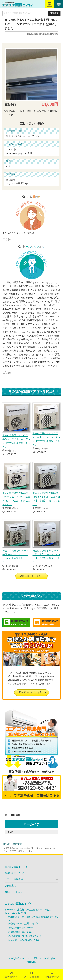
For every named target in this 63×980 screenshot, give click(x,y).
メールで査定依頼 (31, 975)
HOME (6, 844)
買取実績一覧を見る (30, 576)
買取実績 (17, 844)
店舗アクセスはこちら (30, 692)
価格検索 (54, 13)
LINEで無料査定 (52, 975)
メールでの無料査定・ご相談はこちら (31, 795)
